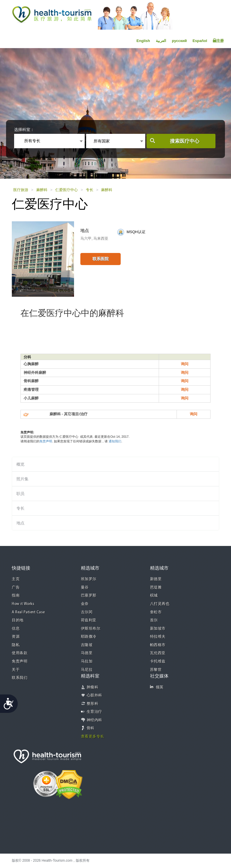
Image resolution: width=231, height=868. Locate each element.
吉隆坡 (87, 645)
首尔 (154, 620)
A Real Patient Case (28, 612)
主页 (16, 579)
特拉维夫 (158, 637)
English (143, 41)
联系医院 (101, 259)
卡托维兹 (158, 662)
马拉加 (87, 662)
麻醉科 (42, 190)
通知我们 (115, 441)
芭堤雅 (156, 588)
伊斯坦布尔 (91, 629)
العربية (161, 41)
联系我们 (20, 678)
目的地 (18, 620)
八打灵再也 (160, 604)
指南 (16, 596)
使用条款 (20, 653)
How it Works (23, 604)
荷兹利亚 (89, 620)
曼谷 (85, 588)
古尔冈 (87, 612)
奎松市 (156, 612)
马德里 (87, 653)
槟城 (154, 596)
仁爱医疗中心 (67, 190)
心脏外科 (94, 695)
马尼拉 (87, 670)
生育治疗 (94, 712)
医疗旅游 (21, 190)
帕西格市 (158, 645)
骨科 (91, 728)
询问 (185, 364)
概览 (20, 464)
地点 (20, 523)
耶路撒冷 (89, 637)
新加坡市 (158, 629)
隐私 (16, 645)
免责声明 (46, 441)
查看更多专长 (93, 737)
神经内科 (94, 720)
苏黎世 (156, 670)
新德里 (156, 579)
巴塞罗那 (89, 596)
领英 (157, 687)
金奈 (85, 604)
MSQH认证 (136, 232)
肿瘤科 (93, 687)
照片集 (22, 479)
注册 (218, 41)
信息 (16, 629)
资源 (16, 637)
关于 (16, 670)
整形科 (93, 704)
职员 (20, 494)
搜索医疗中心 (185, 141)
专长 (90, 190)
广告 (16, 588)
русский (179, 41)
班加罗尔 (89, 579)
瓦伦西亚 (158, 653)
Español (200, 41)
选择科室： (24, 130)
